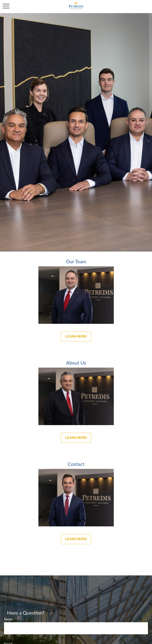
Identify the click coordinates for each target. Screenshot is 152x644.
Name (8, 619)
